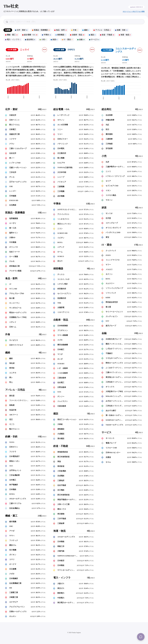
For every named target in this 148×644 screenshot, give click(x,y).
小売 (43, 40)
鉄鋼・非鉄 (121, 30)
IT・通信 (67, 40)
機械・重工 (11, 35)
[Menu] (141, 637)
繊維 (86, 30)
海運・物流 (125, 35)
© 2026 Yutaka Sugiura (74, 633)
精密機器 (60, 35)
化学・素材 (21, 30)
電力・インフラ (13, 40)
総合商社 (30, 40)
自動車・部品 (77, 35)
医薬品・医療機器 (41, 30)
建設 (92, 35)
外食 (75, 30)
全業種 (8, 30)
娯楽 (54, 40)
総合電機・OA (30, 35)
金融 (81, 40)
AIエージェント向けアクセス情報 (134, 11)
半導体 (46, 35)
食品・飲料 (60, 30)
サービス (94, 40)
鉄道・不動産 (107, 35)
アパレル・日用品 (102, 30)
